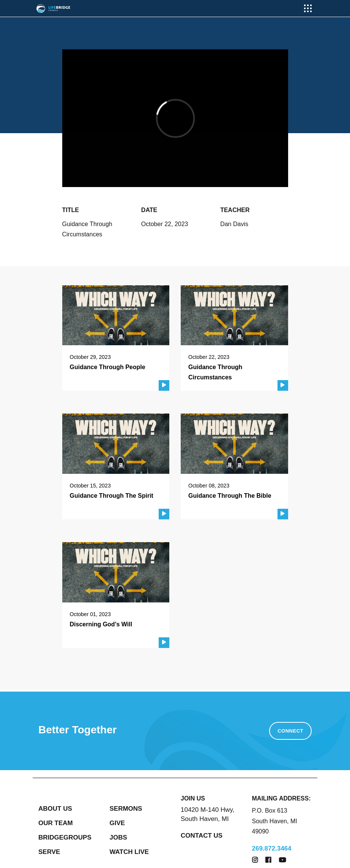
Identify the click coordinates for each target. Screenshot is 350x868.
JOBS (118, 837)
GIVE (117, 823)
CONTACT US (202, 836)
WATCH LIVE (129, 852)
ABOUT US (55, 809)
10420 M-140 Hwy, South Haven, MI (207, 814)
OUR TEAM (56, 823)
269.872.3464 (272, 848)
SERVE (49, 852)
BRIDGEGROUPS (65, 837)
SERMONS (126, 809)
